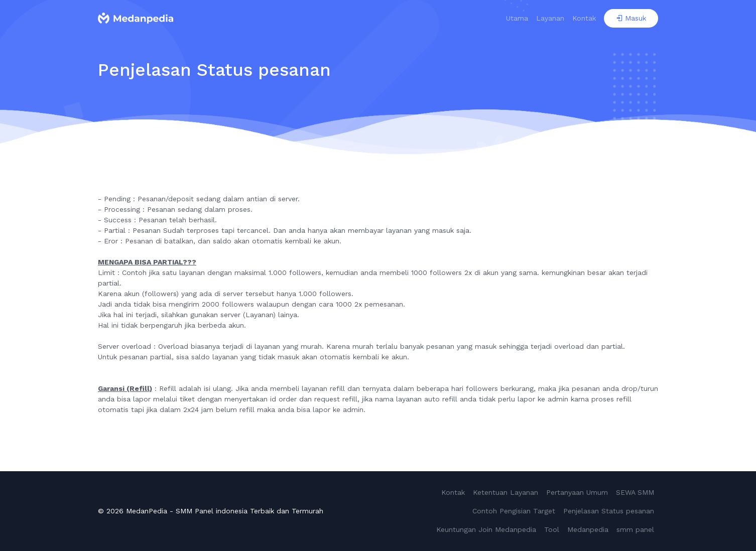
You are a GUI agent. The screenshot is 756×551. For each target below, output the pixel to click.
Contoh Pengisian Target (514, 511)
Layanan (550, 18)
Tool (552, 529)
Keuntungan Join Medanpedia (486, 529)
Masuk (631, 18)
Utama (517, 18)
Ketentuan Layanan (506, 492)
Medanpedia (588, 529)
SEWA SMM (635, 492)
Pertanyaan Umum (577, 492)
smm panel (635, 529)
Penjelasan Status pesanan (609, 511)
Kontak (584, 18)
